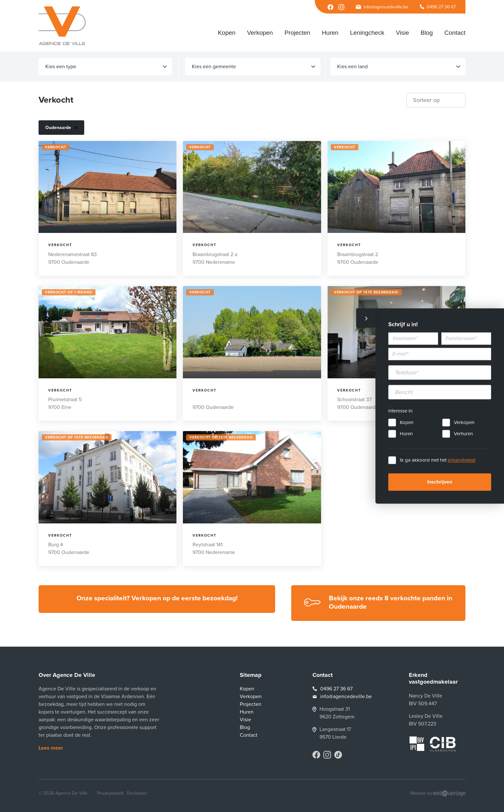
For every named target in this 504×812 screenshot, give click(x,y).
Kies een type (106, 67)
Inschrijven (440, 482)
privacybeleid (462, 460)
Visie (245, 720)
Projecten (251, 704)
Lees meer (51, 748)
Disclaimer (137, 793)
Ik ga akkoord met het (438, 460)
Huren (406, 434)
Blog (245, 727)
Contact (249, 735)
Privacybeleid (110, 793)
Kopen (407, 423)
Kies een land (399, 67)
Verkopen (464, 423)
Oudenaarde (61, 128)
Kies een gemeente (253, 67)
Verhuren (463, 434)
